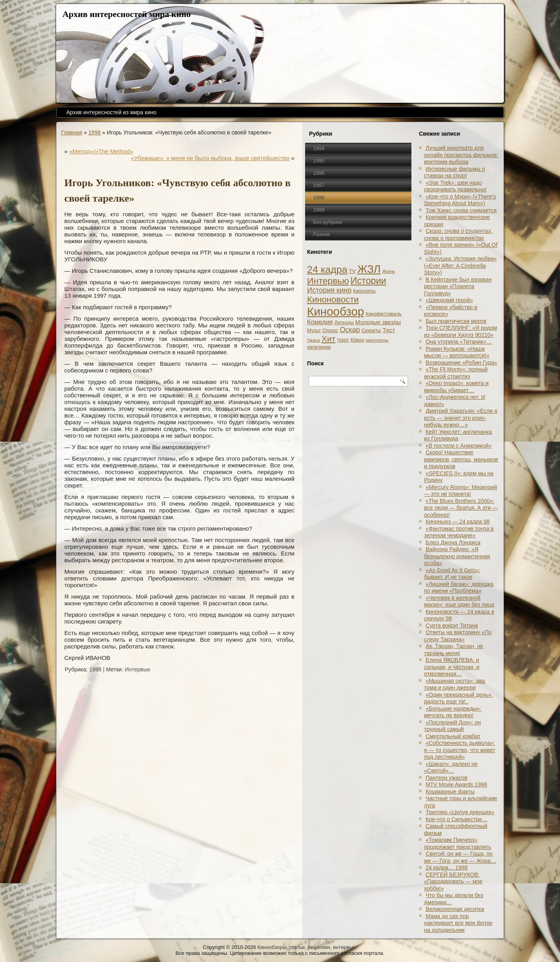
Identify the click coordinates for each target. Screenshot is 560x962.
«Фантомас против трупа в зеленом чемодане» (459, 532)
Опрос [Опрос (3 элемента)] (330, 330)
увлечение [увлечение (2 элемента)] (319, 347)
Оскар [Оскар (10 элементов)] (350, 330)
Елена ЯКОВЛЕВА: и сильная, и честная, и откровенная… (452, 667)
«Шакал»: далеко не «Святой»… (451, 767)
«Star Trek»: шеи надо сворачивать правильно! (455, 186)
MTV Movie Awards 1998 (456, 784)
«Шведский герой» (449, 300)
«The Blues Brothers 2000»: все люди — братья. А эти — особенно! (461, 508)
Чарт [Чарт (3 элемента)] (343, 340)
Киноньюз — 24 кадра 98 (458, 522)
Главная (72, 132)
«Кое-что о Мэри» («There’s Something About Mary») (460, 200)
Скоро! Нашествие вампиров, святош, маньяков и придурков (461, 459)
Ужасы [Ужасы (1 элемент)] (313, 340)
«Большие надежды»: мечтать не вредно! (453, 712)
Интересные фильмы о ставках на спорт (454, 172)
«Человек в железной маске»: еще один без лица (459, 601)
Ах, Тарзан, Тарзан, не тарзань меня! (454, 650)
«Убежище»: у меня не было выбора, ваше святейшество (210, 158)
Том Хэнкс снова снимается (461, 210)
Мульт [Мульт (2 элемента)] (314, 331)
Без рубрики (328, 222)
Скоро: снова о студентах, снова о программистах (458, 234)
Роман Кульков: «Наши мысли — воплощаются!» (457, 352)
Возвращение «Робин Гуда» (461, 363)
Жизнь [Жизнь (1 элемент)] (388, 271)
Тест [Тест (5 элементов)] (389, 330)
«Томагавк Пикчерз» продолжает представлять (458, 843)
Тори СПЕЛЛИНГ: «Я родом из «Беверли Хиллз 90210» (461, 331)
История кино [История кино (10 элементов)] (329, 290)
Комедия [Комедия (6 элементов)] (320, 322)
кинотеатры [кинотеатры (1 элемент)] (377, 340)
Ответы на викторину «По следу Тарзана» (458, 636)
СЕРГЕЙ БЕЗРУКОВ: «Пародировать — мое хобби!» (453, 882)
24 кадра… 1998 (447, 868)
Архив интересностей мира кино (127, 14)
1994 (319, 148)
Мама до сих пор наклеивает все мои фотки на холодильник (458, 923)
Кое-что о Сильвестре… (457, 819)
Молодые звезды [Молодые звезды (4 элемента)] (378, 322)
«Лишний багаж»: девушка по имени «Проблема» (459, 588)
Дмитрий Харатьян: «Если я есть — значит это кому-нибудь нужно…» (461, 418)
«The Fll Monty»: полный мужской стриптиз (456, 373)
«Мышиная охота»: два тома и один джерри (454, 684)
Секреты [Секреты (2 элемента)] (371, 331)
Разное (321, 234)
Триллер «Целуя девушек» (460, 812)
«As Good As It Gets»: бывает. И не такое (452, 574)
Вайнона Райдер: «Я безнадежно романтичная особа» (457, 556)
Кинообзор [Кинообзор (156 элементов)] (336, 311)
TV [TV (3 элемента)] (352, 271)
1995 (319, 161)
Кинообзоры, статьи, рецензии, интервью (306, 947)
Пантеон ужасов (447, 778)
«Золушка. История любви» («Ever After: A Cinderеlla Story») (460, 266)
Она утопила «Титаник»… (459, 342)
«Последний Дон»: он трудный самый (453, 726)
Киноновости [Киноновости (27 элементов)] (333, 300)
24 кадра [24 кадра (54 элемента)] (327, 269)
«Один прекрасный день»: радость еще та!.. (458, 698)
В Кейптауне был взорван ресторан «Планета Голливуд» (458, 286)
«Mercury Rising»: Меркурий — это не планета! (461, 491)
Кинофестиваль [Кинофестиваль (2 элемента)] (384, 314)
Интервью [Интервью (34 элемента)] (328, 281)
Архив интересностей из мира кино (111, 112)
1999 (319, 210)
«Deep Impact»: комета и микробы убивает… (456, 387)
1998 (95, 132)
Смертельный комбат (453, 736)
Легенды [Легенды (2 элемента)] (344, 323)
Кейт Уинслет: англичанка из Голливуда (458, 435)
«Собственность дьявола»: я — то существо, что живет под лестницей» (460, 750)
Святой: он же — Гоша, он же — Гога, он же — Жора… (460, 857)
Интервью (138, 669)
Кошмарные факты (450, 792)
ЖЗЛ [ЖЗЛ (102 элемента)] (369, 269)
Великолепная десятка (455, 909)
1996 (319, 173)
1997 (319, 185)
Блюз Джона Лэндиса (453, 542)
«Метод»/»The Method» (101, 151)
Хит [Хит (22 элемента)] (328, 339)
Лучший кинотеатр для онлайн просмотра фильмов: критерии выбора (461, 155)
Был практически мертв (456, 321)
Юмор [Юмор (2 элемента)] (357, 340)
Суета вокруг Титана (452, 626)
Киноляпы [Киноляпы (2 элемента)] (364, 291)
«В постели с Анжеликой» (459, 446)
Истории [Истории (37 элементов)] (369, 281)
